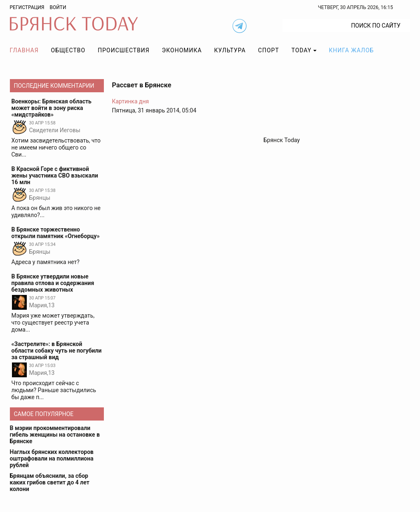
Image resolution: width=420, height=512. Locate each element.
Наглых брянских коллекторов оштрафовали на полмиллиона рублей (52, 458)
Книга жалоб (351, 50)
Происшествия (124, 50)
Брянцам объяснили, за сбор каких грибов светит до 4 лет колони (50, 482)
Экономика (182, 50)
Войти (58, 7)
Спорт (269, 50)
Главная (24, 50)
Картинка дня (131, 101)
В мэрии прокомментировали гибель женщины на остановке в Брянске (55, 435)
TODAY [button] (302, 50)
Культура (230, 50)
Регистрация (27, 7)
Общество (68, 50)
